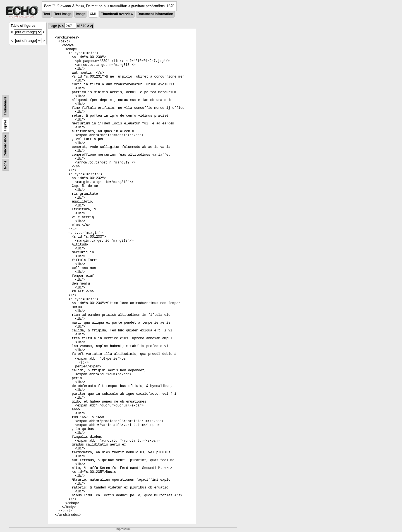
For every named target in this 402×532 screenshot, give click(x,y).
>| (92, 26)
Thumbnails (5, 106)
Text (47, 14)
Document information (155, 14)
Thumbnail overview (117, 14)
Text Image (63, 14)
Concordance (5, 146)
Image (81, 14)
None (5, 165)
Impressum (123, 529)
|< (59, 26)
